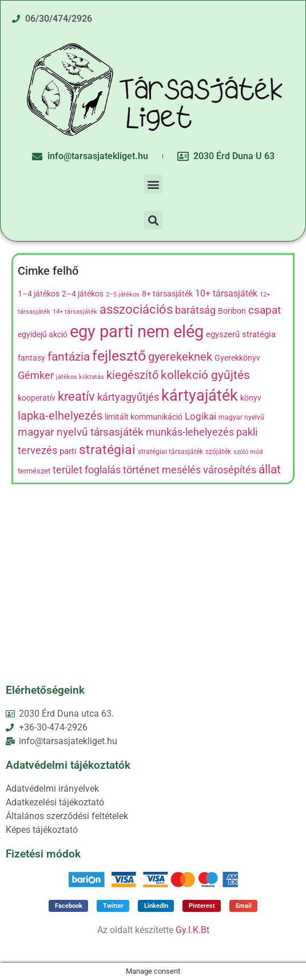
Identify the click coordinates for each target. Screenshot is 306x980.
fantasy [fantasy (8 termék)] (31, 358)
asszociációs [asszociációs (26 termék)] (136, 309)
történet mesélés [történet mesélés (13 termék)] (162, 470)
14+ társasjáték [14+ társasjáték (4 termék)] (75, 312)
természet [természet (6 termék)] (34, 471)
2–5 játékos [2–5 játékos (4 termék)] (123, 295)
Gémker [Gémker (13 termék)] (36, 376)
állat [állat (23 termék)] (270, 469)
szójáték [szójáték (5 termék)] (218, 452)
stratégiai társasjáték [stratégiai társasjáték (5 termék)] (170, 452)
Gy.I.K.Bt (192, 930)
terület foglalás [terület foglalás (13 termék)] (87, 470)
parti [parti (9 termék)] (68, 451)
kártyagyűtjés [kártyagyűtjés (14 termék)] (128, 397)
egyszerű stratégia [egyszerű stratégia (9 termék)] (241, 334)
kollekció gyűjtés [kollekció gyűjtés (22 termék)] (205, 375)
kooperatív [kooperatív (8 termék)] (37, 398)
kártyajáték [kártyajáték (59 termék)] (200, 396)
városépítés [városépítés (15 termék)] (230, 470)
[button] (153, 184)
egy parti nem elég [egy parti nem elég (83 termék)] (137, 331)
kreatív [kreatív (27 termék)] (76, 396)
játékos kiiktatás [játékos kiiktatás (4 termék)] (80, 377)
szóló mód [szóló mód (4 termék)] (248, 452)
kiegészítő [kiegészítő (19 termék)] (132, 375)
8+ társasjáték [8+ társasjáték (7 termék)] (167, 294)
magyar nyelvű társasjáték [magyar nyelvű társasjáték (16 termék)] (81, 432)
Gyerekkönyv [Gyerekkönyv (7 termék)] (237, 358)
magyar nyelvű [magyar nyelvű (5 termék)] (241, 417)
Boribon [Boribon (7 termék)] (232, 311)
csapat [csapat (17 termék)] (265, 310)
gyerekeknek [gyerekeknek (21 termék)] (180, 357)
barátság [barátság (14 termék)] (195, 310)
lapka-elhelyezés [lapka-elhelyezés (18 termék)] (60, 416)
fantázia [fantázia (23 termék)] (69, 356)
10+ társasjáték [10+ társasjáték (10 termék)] (226, 293)
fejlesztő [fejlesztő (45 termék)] (119, 355)
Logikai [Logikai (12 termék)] (200, 416)
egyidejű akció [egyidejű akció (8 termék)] (43, 335)
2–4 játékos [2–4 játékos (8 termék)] (83, 294)
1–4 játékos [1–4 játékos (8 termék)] (39, 294)
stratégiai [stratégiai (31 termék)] (107, 450)
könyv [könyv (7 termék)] (251, 398)
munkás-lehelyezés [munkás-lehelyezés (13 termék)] (190, 432)
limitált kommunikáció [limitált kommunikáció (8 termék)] (144, 417)
